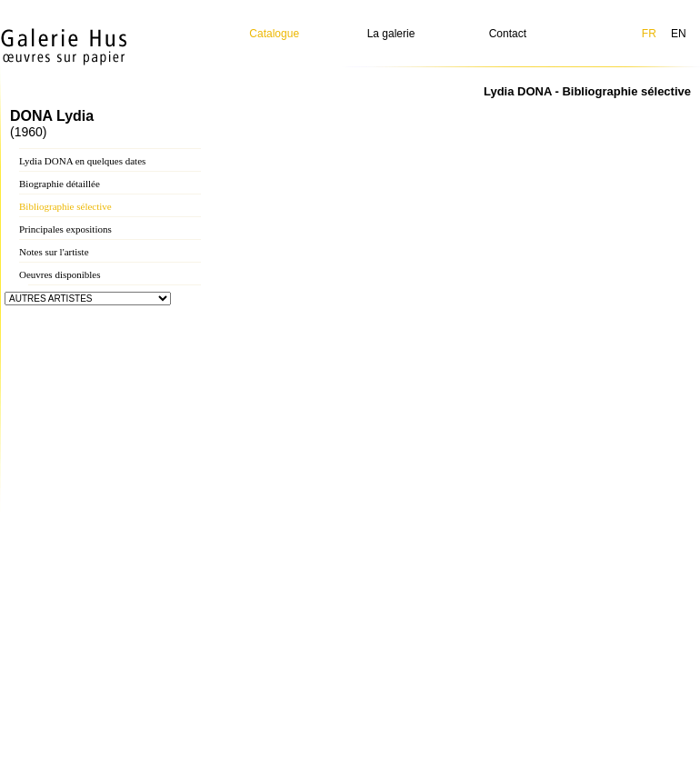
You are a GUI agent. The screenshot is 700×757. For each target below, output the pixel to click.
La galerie (391, 34)
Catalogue (274, 34)
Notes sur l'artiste (54, 252)
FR (649, 34)
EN (679, 34)
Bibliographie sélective (65, 206)
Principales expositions (65, 229)
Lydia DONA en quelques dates (82, 161)
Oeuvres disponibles (60, 274)
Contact (508, 34)
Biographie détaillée (60, 184)
